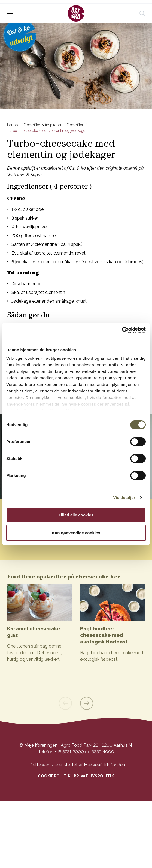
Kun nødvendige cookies (76, 533)
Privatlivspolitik (94, 776)
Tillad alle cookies (76, 515)
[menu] (10, 13)
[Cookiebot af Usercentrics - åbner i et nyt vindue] (122, 330)
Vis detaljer (124, 498)
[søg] (142, 13)
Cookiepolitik (54, 776)
